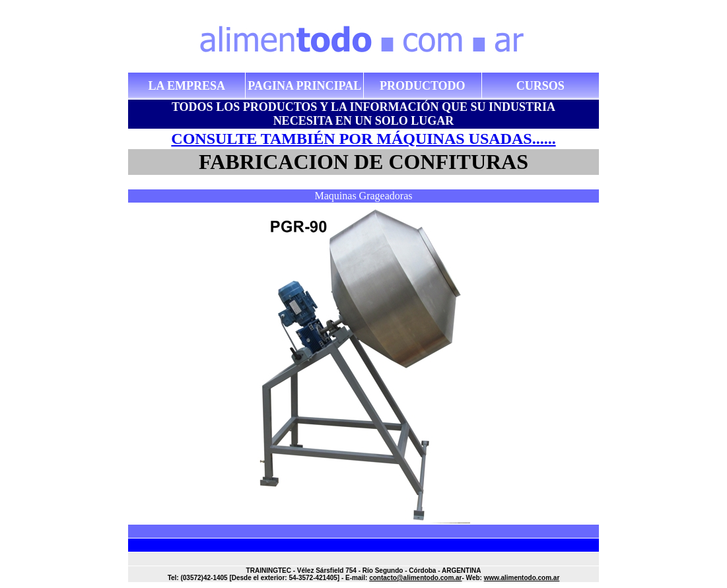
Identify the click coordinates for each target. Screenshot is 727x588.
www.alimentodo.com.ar (522, 578)
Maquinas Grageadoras (364, 196)
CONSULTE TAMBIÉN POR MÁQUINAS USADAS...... (363, 139)
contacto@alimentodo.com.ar (415, 578)
